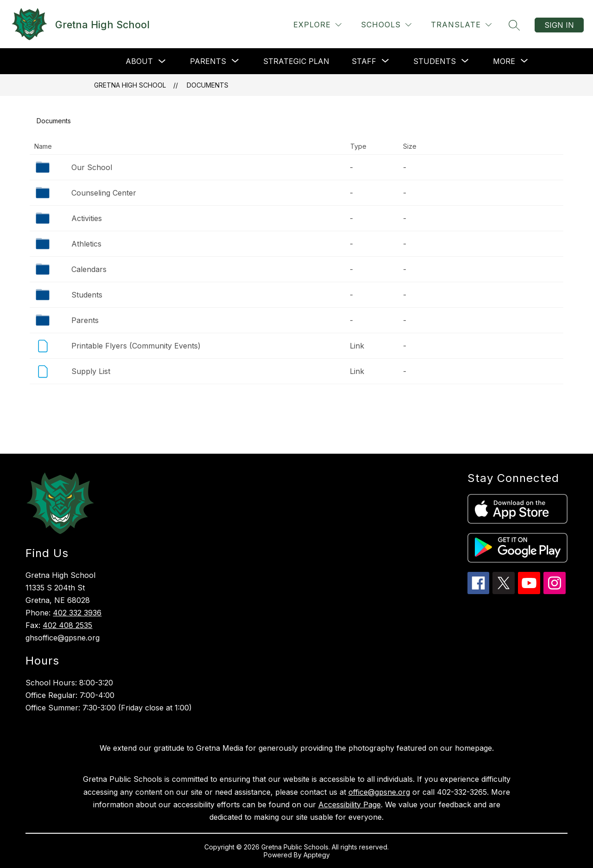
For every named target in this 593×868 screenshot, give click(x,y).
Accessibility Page (350, 805)
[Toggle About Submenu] (162, 61)
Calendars (89, 269)
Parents (85, 320)
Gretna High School (130, 85)
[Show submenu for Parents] (208, 61)
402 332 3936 (77, 613)
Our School (92, 167)
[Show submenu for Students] (435, 61)
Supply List (91, 371)
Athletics (86, 244)
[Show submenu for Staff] (364, 61)
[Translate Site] (461, 25)
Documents (208, 85)
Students (87, 295)
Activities (87, 218)
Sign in (559, 25)
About (139, 61)
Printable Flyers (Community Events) (136, 346)
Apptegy (317, 855)
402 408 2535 (67, 625)
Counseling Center (104, 193)
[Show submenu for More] (504, 61)
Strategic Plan (296, 61)
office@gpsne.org (379, 792)
